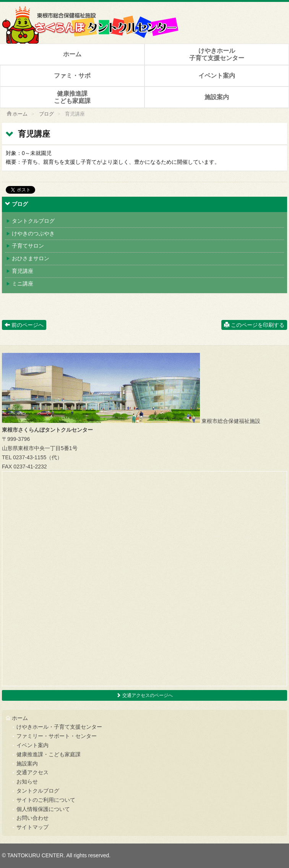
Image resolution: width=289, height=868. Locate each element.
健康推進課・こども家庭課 (49, 754)
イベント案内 (217, 76)
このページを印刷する (254, 325)
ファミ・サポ (72, 76)
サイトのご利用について (46, 800)
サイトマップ (32, 827)
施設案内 (217, 97)
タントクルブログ (30, 221)
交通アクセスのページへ (144, 695)
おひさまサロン (28, 258)
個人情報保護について (43, 809)
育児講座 (20, 271)
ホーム (72, 54)
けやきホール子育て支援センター (217, 54)
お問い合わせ (32, 818)
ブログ (46, 114)
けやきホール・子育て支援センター (59, 727)
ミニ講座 (20, 284)
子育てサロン (25, 246)
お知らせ (27, 782)
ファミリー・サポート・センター (57, 736)
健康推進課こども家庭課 (72, 97)
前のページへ (24, 325)
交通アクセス (32, 772)
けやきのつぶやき (30, 233)
